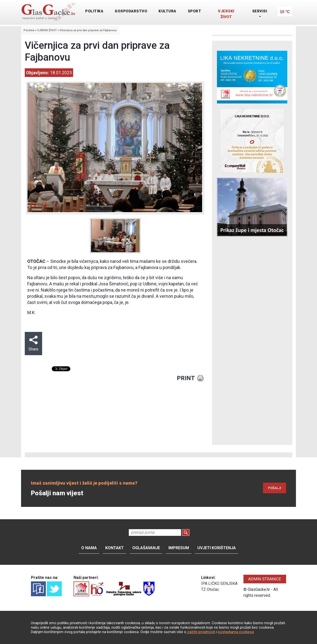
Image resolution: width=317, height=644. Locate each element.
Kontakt (115, 548)
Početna (29, 30)
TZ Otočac (210, 589)
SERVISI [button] (260, 11)
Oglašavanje (146, 548)
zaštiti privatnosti (201, 632)
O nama (89, 548)
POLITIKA (94, 11)
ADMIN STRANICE (265, 579)
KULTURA (167, 11)
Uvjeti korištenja (217, 548)
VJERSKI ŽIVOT (226, 14)
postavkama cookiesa (236, 632)
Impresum (179, 548)
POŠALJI (275, 488)
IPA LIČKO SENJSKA (219, 583)
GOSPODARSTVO (131, 11)
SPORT (195, 11)
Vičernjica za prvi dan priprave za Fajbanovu (88, 30)
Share (33, 344)
